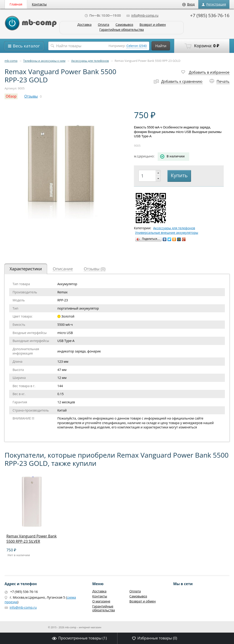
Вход (189, 4)
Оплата (104, 25)
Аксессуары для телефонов (90, 61)
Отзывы (31, 96)
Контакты (39, 4)
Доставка (84, 25)
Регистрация (214, 4)
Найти (161, 46)
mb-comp (11, 61)
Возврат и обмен (153, 25)
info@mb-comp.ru (142, 15)
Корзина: (202, 46)
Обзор (11, 96)
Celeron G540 (137, 46)
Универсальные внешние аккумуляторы (167, 233)
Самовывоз (124, 25)
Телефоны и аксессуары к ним (44, 61)
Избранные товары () (155, 638)
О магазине (101, 601)
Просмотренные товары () (79, 638)
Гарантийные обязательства (122, 30)
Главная (16, 4)
